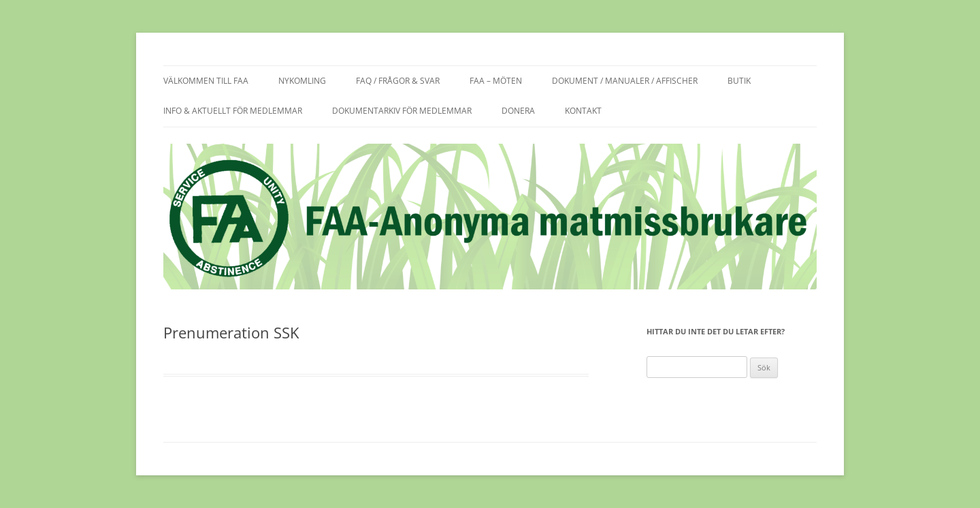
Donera (518, 111)
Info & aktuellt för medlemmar (233, 111)
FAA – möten (496, 81)
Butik (739, 81)
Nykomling (302, 81)
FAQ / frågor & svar (398, 81)
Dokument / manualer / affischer (625, 81)
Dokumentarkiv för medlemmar (402, 111)
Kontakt (583, 111)
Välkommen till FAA (206, 81)
